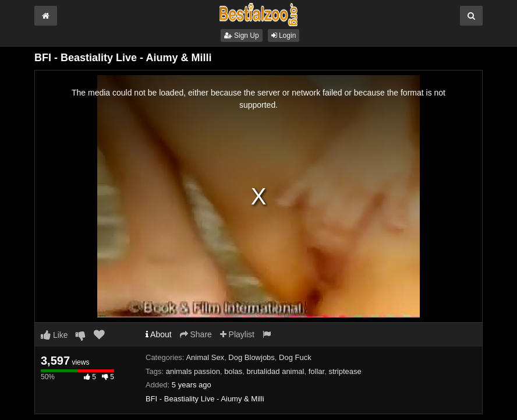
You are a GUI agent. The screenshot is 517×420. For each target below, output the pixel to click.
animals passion (193, 371)
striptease (345, 371)
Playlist (237, 334)
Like (54, 335)
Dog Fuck (295, 357)
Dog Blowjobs (252, 357)
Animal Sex (205, 357)
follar (316, 371)
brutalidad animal (275, 371)
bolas (233, 371)
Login (284, 36)
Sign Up (242, 36)
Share (196, 334)
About (159, 334)
